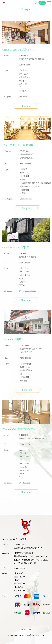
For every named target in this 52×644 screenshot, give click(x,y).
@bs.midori (23, 100)
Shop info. (26, 109)
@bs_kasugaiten (25, 486)
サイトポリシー (26, 629)
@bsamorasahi (26, 202)
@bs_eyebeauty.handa (27, 294)
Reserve (42, 3)
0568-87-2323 (20, 568)
